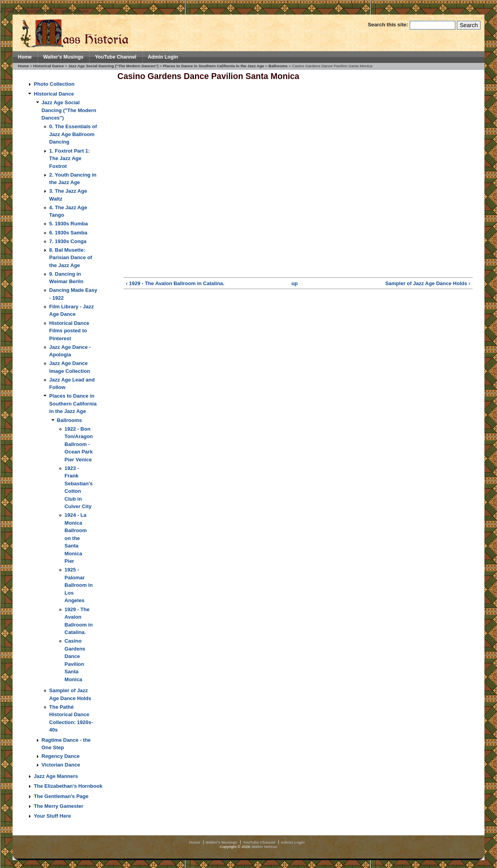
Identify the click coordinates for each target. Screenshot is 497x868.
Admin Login (163, 57)
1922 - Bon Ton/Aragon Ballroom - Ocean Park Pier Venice (79, 444)
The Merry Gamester (59, 806)
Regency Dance (61, 756)
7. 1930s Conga (68, 241)
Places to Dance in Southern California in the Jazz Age (213, 66)
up (295, 283)
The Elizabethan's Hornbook (68, 786)
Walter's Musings (64, 57)
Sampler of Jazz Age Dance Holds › (428, 283)
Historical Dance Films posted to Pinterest (69, 331)
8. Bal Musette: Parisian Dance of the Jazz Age (71, 258)
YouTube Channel (115, 57)
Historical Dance (48, 66)
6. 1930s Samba (68, 233)
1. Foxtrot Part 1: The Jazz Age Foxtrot (69, 158)
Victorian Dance (61, 765)
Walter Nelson (264, 847)
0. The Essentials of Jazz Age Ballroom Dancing (73, 134)
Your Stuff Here (52, 816)
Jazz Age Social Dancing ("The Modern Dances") (113, 66)
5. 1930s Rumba (68, 224)
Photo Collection (54, 84)
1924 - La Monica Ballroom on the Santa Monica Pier (75, 538)
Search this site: (388, 25)
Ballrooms (278, 66)
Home (25, 57)
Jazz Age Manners (56, 776)
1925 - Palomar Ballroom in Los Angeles (79, 585)
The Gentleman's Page (61, 796)
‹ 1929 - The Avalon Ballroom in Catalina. (175, 283)
